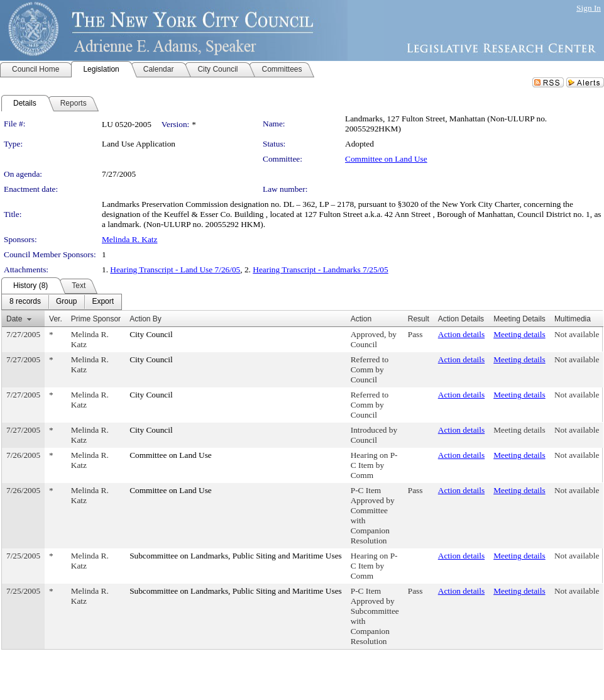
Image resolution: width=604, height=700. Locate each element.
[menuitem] (25, 302)
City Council (151, 334)
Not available (577, 334)
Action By (146, 319)
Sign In (589, 8)
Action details (461, 334)
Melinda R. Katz (129, 239)
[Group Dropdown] (66, 302)
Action (361, 319)
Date (14, 319)
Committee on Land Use (386, 159)
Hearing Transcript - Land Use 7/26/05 (175, 269)
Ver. (56, 319)
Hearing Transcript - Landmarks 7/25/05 (320, 269)
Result (419, 319)
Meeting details (519, 334)
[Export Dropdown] (103, 302)
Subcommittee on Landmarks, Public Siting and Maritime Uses (236, 556)
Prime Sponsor (96, 319)
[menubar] (62, 302)
